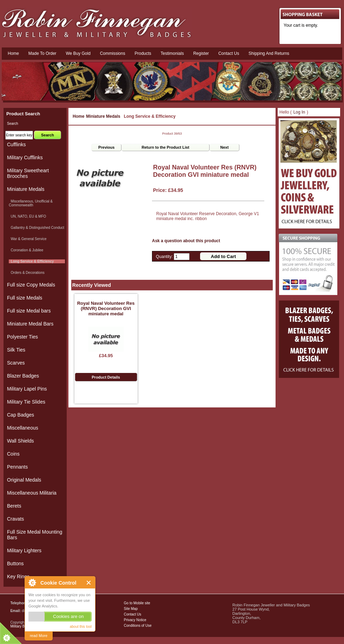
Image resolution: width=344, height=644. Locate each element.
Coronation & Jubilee (26, 250)
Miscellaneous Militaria (32, 493)
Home (13, 53)
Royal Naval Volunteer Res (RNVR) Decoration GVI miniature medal (106, 308)
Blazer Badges (23, 376)
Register (201, 53)
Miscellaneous (23, 428)
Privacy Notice (135, 620)
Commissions (113, 53)
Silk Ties (16, 350)
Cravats (15, 519)
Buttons (15, 563)
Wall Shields (21, 441)
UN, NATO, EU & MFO (27, 216)
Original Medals (24, 480)
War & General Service (28, 239)
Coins (13, 454)
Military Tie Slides (26, 402)
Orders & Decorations (27, 273)
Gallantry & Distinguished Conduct (37, 228)
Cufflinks (16, 144)
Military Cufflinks (25, 157)
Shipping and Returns (269, 53)
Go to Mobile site (137, 603)
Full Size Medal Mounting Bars (35, 535)
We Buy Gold (78, 53)
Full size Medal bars (29, 311)
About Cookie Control (32, 582)
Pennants (17, 467)
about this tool (81, 627)
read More (39, 636)
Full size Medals (25, 298)
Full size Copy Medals (31, 285)
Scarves (16, 363)
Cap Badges (21, 415)
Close (89, 583)
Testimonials (172, 53)
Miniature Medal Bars (30, 324)
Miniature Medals (103, 116)
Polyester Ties (22, 337)
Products (143, 53)
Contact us (229, 53)
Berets (14, 506)
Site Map (131, 609)
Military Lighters (24, 550)
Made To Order (42, 53)
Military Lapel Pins (27, 389)
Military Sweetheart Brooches (28, 173)
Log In (299, 112)
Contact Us (133, 614)
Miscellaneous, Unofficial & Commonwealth (31, 203)
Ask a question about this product (186, 241)
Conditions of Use (138, 626)
